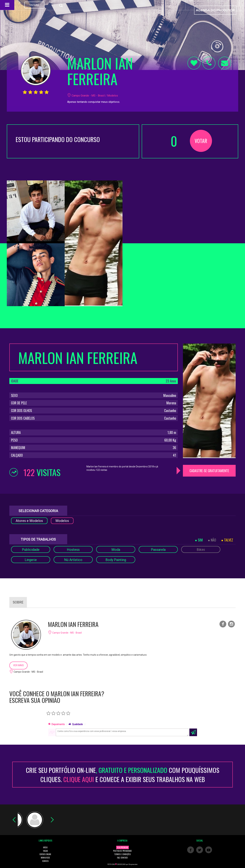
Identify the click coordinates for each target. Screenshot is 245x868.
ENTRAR (34, 5)
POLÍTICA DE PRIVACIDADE (122, 851)
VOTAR (201, 141)
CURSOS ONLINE (45, 854)
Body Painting (116, 560)
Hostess (73, 550)
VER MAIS (18, 665)
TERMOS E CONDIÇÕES (122, 854)
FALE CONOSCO (122, 858)
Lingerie (31, 560)
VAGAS (45, 851)
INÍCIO (45, 847)
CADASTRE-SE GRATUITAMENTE (209, 471)
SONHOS (45, 861)
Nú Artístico (73, 560)
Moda (116, 550)
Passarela (158, 550)
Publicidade (31, 550)
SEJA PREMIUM (122, 847)
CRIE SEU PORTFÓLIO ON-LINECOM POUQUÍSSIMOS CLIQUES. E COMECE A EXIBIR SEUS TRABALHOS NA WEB (123, 775)
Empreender (133, 864)
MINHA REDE (45, 858)
